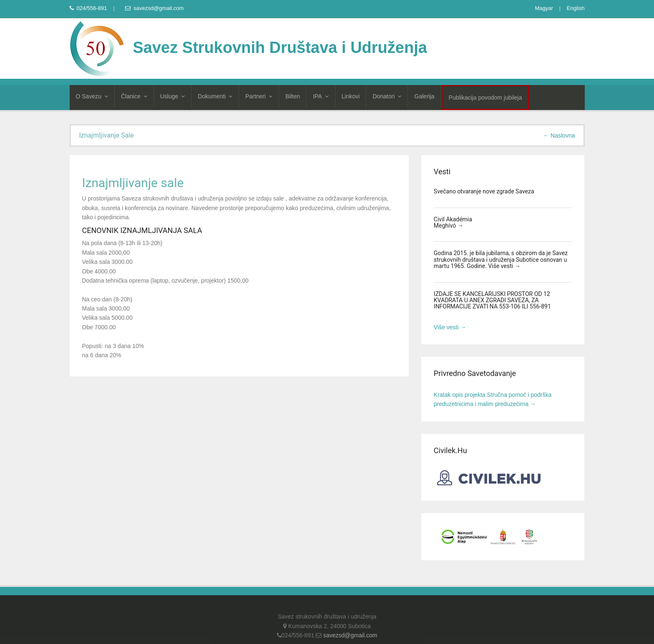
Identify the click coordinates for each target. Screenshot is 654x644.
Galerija (424, 96)
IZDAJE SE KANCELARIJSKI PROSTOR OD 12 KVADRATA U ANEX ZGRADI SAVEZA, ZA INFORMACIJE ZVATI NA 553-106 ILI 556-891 (492, 300)
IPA (321, 96)
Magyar (544, 8)
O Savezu (92, 96)
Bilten (293, 96)
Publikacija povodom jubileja (485, 98)
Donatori (387, 96)
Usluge (173, 96)
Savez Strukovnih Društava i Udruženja (248, 48)
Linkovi (351, 96)
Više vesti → (504, 266)
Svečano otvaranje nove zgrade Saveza (484, 191)
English (576, 8)
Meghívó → (449, 226)
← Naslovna (559, 135)
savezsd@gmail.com (154, 8)
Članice (134, 96)
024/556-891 (88, 8)
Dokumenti (215, 96)
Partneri (259, 96)
